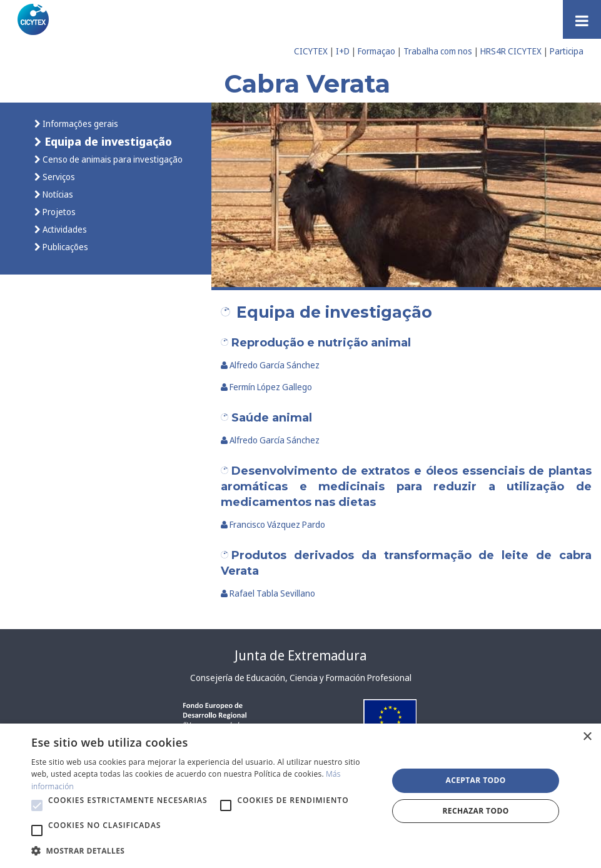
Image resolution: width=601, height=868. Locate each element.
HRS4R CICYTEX (511, 51)
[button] (37, 805)
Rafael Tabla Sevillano (268, 593)
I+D (343, 51)
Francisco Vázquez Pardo (273, 524)
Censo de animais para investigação (112, 159)
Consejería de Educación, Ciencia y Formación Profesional (301, 678)
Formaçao (376, 51)
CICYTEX (311, 51)
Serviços (58, 177)
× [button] (587, 737)
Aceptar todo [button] (475, 780)
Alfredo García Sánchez (270, 365)
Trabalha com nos (438, 51)
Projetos (58, 212)
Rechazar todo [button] (476, 811)
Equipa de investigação (107, 141)
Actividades (64, 229)
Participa (567, 51)
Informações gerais (79, 124)
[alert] (300, 796)
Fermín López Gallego (267, 387)
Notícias (57, 194)
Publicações (64, 247)
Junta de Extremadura (300, 655)
